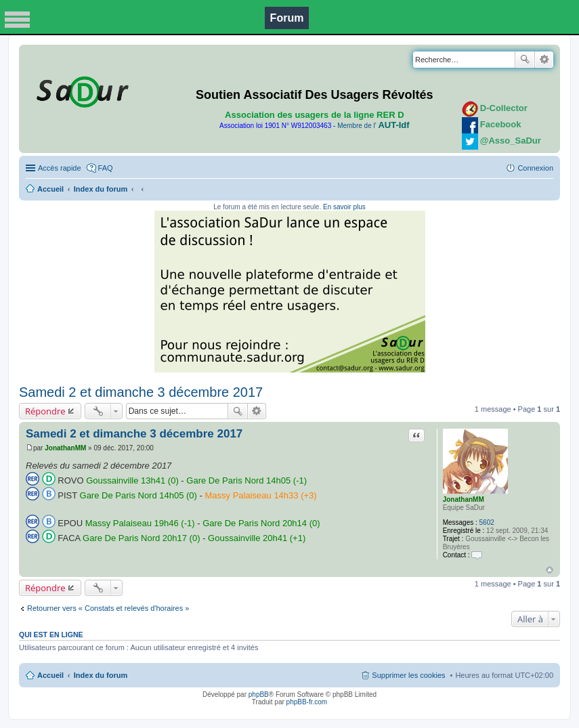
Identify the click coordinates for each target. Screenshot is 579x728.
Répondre (45, 411)
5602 (487, 522)
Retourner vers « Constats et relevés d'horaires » (108, 608)
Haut (550, 570)
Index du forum (101, 189)
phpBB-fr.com (307, 702)
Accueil (50, 189)
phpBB (259, 694)
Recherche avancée (544, 60)
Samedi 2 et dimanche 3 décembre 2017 (141, 392)
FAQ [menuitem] (106, 168)
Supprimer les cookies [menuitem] (408, 675)
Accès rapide (60, 168)
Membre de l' (373, 126)
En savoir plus (344, 207)
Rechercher (525, 60)
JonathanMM (464, 499)
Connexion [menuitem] (535, 168)
